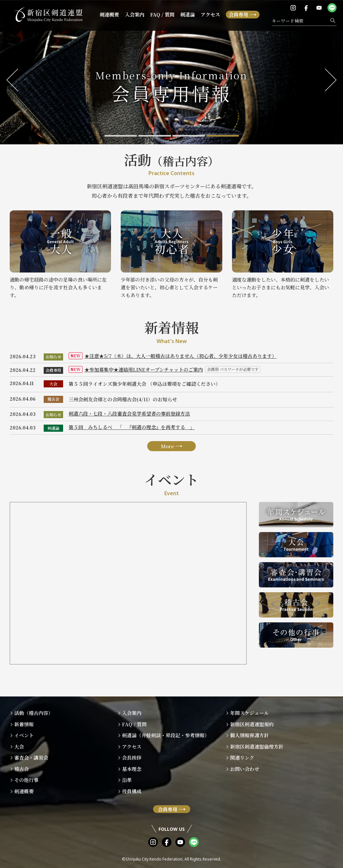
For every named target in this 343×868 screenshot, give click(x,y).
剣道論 (188, 14)
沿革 (127, 780)
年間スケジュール (249, 713)
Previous (12, 80)
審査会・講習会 (31, 757)
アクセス (210, 14)
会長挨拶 (132, 757)
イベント (24, 735)
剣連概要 (109, 14)
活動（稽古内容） (34, 713)
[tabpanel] (171, 72)
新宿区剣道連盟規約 (252, 724)
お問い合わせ (245, 769)
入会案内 (135, 14)
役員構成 (132, 791)
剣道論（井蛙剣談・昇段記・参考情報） (166, 735)
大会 (53, 387)
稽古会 (53, 403)
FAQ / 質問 (162, 14)
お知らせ (53, 356)
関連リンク (242, 757)
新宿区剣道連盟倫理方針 (257, 746)
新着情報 (24, 724)
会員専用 (238, 14)
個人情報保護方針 (249, 735)
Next (331, 80)
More (168, 454)
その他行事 (26, 780)
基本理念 (132, 769)
